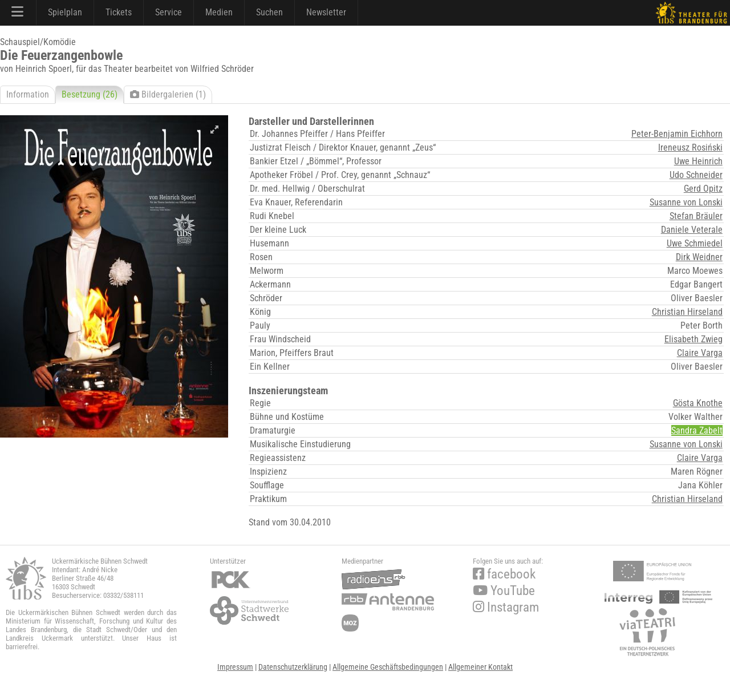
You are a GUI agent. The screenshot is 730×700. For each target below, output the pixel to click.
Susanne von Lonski (686, 202)
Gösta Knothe (698, 403)
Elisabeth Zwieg (693, 339)
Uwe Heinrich (698, 161)
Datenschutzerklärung (293, 667)
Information (28, 94)
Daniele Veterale (692, 230)
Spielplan (65, 12)
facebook (504, 574)
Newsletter (326, 12)
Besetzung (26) (90, 94)
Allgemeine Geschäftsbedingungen (388, 667)
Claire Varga (700, 353)
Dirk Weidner (699, 257)
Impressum (235, 667)
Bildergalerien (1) (168, 94)
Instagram (506, 607)
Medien (219, 12)
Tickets (119, 12)
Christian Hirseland (687, 312)
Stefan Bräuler (696, 216)
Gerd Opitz (703, 189)
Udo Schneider (696, 175)
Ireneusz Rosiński (690, 147)
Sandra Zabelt (697, 430)
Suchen (269, 12)
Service (169, 12)
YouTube (504, 591)
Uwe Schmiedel (695, 243)
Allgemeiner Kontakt (480, 667)
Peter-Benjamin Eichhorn (677, 134)
